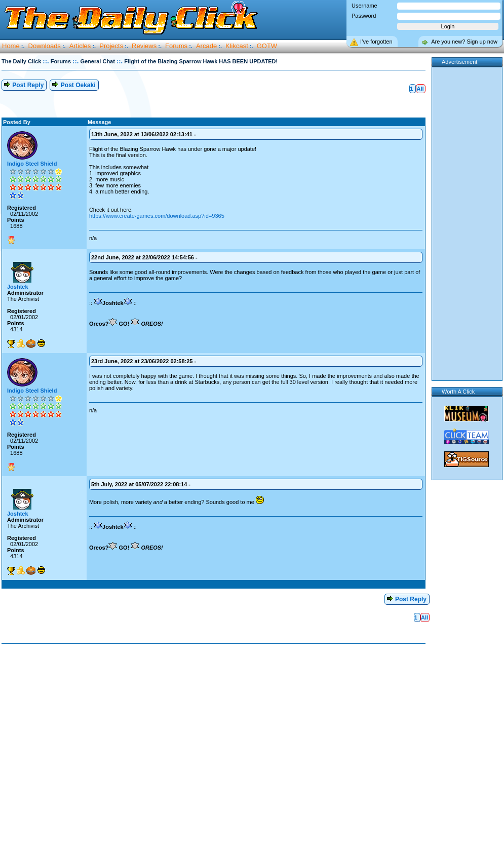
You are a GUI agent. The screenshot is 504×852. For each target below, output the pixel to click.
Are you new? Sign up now (464, 42)
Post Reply (24, 84)
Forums (176, 46)
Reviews (144, 46)
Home (11, 46)
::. (46, 61)
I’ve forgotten (376, 42)
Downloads (45, 46)
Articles (80, 46)
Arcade (206, 46)
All (420, 89)
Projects (111, 46)
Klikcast (237, 46)
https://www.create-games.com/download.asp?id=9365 (157, 216)
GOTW (267, 46)
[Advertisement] (95, 748)
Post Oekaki (73, 84)
